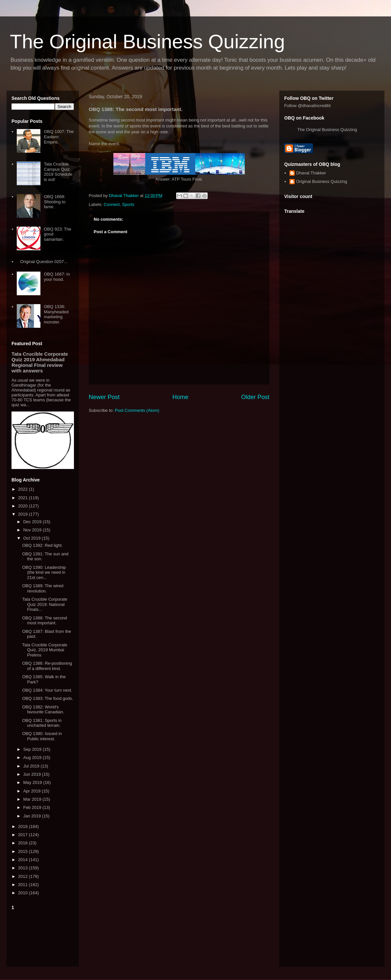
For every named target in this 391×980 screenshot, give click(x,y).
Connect (112, 204)
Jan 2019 (33, 816)
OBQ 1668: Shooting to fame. (55, 202)
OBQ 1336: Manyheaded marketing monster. (56, 314)
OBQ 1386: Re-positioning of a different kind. (47, 666)
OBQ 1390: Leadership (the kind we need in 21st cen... (44, 572)
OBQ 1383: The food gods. (47, 698)
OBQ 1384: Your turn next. (47, 690)
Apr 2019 (33, 791)
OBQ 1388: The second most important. (44, 621)
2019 (23, 514)
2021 (23, 498)
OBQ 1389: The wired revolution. (43, 588)
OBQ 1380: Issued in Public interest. (42, 736)
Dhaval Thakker (311, 173)
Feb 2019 (33, 807)
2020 (23, 506)
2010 (23, 893)
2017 (23, 835)
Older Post (255, 397)
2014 (23, 860)
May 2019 (33, 782)
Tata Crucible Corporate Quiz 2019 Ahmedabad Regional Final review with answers (40, 362)
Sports (128, 204)
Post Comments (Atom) (137, 410)
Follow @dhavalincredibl (307, 106)
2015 (23, 851)
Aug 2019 (33, 757)
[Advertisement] (43, 937)
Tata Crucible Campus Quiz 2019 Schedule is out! (58, 172)
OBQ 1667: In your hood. (57, 277)
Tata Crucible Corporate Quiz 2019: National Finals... (45, 604)
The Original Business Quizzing (147, 42)
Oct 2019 (33, 538)
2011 (23, 885)
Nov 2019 (33, 530)
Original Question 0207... (44, 262)
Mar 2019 (33, 799)
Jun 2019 (33, 774)
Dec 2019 (33, 522)
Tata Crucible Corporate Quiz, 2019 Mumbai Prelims (45, 650)
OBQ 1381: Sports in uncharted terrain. (42, 723)
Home (181, 397)
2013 (23, 868)
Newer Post (104, 397)
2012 (23, 876)
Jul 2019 (32, 766)
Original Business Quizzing (322, 181)
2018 (23, 826)
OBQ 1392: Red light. (42, 545)
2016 (23, 843)
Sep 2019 (33, 749)
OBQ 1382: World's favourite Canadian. (43, 710)
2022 (23, 489)
